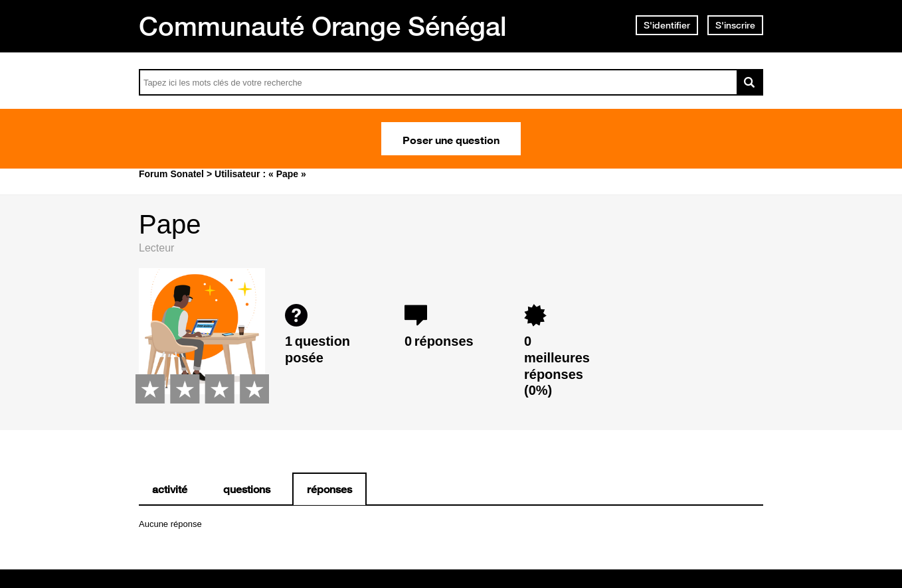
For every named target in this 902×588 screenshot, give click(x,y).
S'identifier (667, 25)
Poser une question (451, 139)
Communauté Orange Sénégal (323, 26)
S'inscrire (735, 25)
